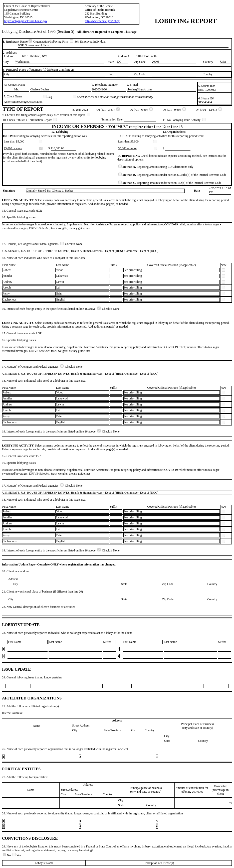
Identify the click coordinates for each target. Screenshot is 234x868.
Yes (17, 855)
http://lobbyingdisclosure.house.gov (26, 21)
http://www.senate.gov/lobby (102, 21)
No (7, 855)
